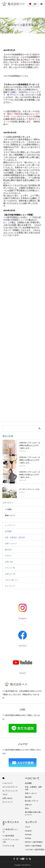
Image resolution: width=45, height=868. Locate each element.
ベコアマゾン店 (8, 846)
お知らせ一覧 (10, 574)
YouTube (28, 838)
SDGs (27, 808)
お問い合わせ (7, 798)
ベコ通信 (8, 509)
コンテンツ (31, 822)
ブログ (5, 795)
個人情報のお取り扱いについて (33, 813)
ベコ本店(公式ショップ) (10, 831)
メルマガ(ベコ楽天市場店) (35, 850)
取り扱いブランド (32, 801)
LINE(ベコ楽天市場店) (33, 846)
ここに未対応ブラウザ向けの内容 (22, 230)
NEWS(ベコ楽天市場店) (34, 842)
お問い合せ (9, 562)
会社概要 (8, 531)
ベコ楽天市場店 (8, 836)
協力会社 (8, 550)
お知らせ (28, 805)
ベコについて (7, 783)
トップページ (10, 525)
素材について (10, 515)
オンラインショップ (10, 791)
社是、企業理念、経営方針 (15, 537)
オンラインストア (11, 823)
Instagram (28, 831)
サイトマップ (10, 586)
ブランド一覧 (10, 568)
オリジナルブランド (10, 787)
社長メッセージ (11, 544)
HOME (3, 778)
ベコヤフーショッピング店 (11, 841)
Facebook (28, 835)
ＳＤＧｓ (8, 556)
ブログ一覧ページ (12, 580)
